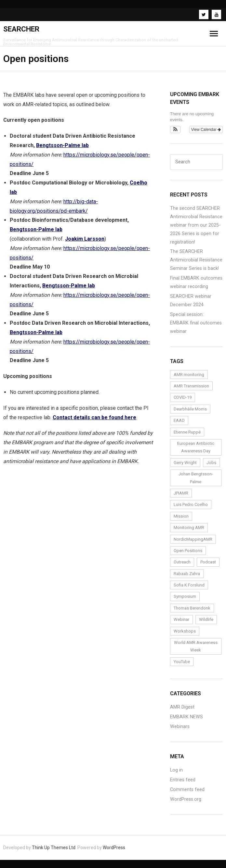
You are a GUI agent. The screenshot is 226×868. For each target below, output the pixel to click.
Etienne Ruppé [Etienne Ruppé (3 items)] (187, 432)
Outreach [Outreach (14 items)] (182, 562)
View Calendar (206, 130)
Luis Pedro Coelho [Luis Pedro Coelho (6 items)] (191, 504)
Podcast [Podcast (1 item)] (208, 562)
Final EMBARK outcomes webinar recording (196, 282)
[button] (175, 130)
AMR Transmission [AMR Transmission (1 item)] (191, 386)
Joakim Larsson (85, 239)
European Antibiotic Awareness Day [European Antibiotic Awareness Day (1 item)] (196, 447)
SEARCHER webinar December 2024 (191, 301)
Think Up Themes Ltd (54, 848)
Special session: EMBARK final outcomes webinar (196, 323)
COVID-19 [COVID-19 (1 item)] (183, 397)
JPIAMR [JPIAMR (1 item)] (181, 493)
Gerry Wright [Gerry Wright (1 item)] (185, 463)
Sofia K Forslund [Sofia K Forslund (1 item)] (189, 585)
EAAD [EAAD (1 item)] (179, 420)
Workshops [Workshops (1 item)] (185, 631)
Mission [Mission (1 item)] (181, 516)
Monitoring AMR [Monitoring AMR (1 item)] (189, 528)
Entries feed (183, 780)
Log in (176, 770)
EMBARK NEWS (186, 717)
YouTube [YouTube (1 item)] (182, 662)
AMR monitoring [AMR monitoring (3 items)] (189, 375)
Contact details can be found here (94, 417)
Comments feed (187, 790)
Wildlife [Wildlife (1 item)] (206, 619)
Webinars (180, 727)
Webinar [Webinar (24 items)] (181, 619)
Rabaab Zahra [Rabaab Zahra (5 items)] (187, 574)
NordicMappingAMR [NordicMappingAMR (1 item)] (193, 539)
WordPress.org (186, 799)
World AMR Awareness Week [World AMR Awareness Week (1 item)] (196, 646)
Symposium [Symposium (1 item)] (185, 596)
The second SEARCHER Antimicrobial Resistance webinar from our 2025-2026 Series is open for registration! (196, 225)
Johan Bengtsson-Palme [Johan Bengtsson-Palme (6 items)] (196, 478)
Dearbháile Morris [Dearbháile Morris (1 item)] (190, 409)
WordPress (114, 848)
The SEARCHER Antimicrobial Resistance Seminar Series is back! (196, 260)
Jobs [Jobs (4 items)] (211, 463)
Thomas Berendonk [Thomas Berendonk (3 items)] (192, 608)
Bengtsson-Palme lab (62, 145)
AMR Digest (182, 707)
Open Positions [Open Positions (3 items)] (188, 551)
